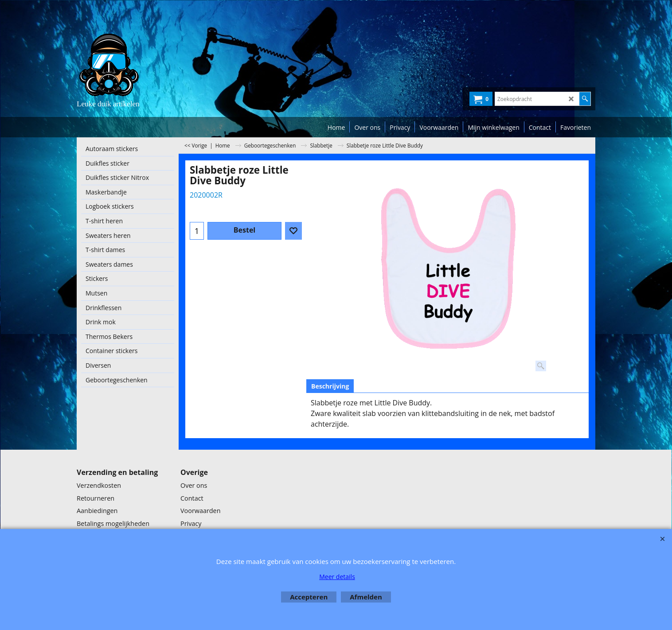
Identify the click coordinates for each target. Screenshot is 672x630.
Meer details (337, 577)
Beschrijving (330, 386)
